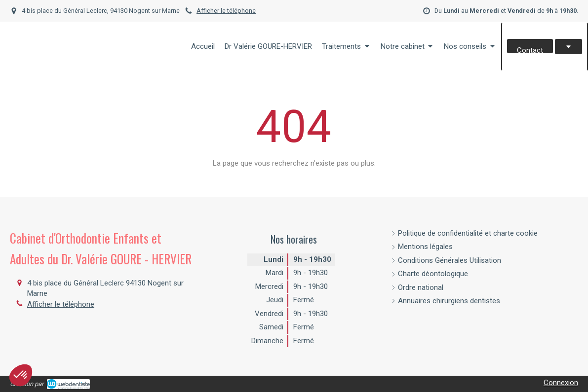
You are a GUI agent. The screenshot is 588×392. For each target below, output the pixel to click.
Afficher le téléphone (226, 11)
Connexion (561, 383)
